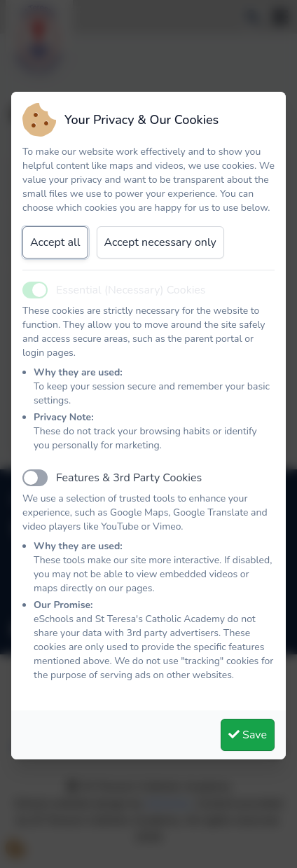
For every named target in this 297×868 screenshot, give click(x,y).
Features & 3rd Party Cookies (129, 478)
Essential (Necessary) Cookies (131, 290)
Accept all (55, 242)
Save (248, 735)
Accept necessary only (160, 242)
